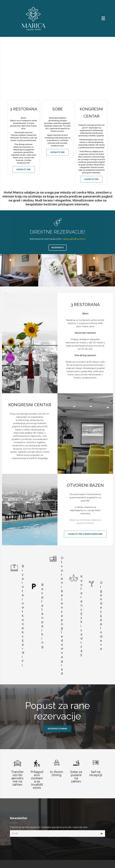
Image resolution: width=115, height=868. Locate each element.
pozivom (81, 239)
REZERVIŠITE (58, 248)
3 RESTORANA (24, 109)
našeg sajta (68, 239)
